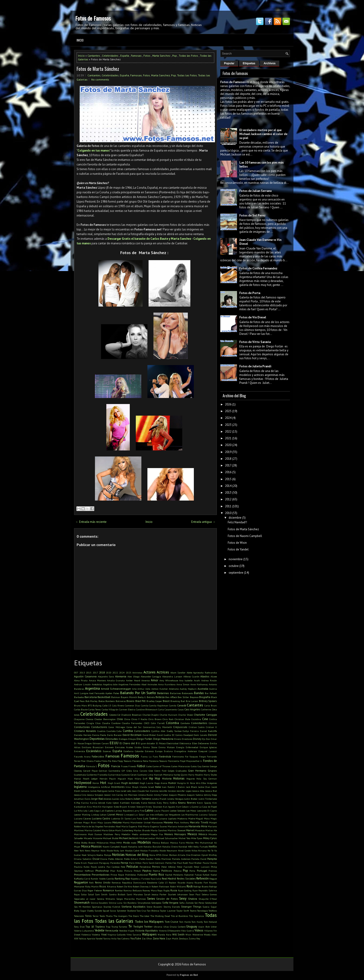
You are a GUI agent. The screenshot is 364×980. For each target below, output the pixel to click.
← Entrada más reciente (91, 522)
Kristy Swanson (154, 807)
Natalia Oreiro (170, 847)
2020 (109, 673)
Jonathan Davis (82, 799)
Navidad (183, 847)
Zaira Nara (159, 938)
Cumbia (128, 731)
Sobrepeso (156, 903)
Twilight (138, 927)
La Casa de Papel (208, 807)
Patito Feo (171, 863)
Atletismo (174, 689)
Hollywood (83, 783)
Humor (172, 783)
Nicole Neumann (168, 851)
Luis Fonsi (137, 818)
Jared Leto (126, 791)
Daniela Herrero (83, 735)
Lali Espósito (107, 811)
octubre (234, 566)
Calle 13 (107, 705)
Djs (204, 739)
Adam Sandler (178, 673)
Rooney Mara (150, 890)
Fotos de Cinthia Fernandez (258, 268)
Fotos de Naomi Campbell (245, 536)
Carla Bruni (211, 705)
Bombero (110, 701)
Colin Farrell (158, 723)
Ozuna (104, 859)
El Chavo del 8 (128, 743)
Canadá (182, 705)
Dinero (178, 739)
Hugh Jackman (130, 783)
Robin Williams (178, 886)
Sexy (183, 898)
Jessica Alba (198, 791)
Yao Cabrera (123, 938)
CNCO (147, 723)
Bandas (199, 693)
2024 (122, 673)
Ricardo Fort (201, 883)
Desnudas (112, 739)
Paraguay (104, 863)
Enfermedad (192, 747)
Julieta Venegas (175, 799)
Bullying (97, 705)
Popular (229, 63)
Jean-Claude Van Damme (145, 791)
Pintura (128, 871)
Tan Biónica (153, 911)
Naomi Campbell (111, 847)
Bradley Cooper (154, 701)
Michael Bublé (110, 838)
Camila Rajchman (159, 705)
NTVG (159, 855)
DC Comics (177, 735)
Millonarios (102, 843)
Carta (161, 709)
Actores (149, 672)
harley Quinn (181, 775)
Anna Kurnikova (167, 684)
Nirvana (202, 851)
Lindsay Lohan (99, 815)
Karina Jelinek (98, 803)
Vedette (100, 930)
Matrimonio (80, 834)
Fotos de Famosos (93, 18)
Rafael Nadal (210, 875)
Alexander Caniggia (151, 676)
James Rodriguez (99, 791)
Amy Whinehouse (169, 680)
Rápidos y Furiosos (140, 879)
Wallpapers (149, 934)
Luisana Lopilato (167, 818)
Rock (190, 886)
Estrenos (149, 751)
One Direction (193, 855)
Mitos (112, 843)
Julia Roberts (126, 799)
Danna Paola (99, 735)
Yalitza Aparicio (87, 938)
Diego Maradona (163, 739)
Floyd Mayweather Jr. (191, 761)
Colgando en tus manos (94, 150)
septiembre (236, 573)
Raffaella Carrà (82, 879)
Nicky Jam (119, 851)
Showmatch (82, 903)
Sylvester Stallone (126, 911)
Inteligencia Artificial (99, 787)
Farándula (165, 756)
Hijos (130, 779)
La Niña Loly (81, 811)
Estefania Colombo (133, 751)
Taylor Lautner (168, 911)
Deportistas (97, 739)
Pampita (212, 859)
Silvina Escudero (99, 903)
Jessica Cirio (80, 795)
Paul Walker (195, 863)
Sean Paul (195, 894)
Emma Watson (167, 747)
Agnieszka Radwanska (205, 673)
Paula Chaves (210, 863)
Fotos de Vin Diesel (253, 317)
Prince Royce (117, 875)
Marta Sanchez (161, 56)
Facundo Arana (82, 757)
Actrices (163, 672)
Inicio (80, 40)
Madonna (182, 818)
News (88, 851)
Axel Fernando (97, 693)
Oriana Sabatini (83, 859)
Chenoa (89, 719)
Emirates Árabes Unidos (128, 747)
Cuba (119, 731)
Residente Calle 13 (157, 883)
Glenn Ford (160, 771)
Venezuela (112, 930)
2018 (102, 672)
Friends (132, 766)
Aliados (205, 676)
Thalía (109, 916)
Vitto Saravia (134, 935)
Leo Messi (191, 811)
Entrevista (80, 751)
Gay (200, 766)
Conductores (99, 727)
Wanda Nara (164, 935)
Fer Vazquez (192, 757)
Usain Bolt (204, 927)
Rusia (174, 890)
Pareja (124, 863)
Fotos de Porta (250, 293)
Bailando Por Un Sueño (138, 693)
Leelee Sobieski (178, 811)
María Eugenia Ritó (132, 826)
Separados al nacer (85, 899)
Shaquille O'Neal (208, 899)
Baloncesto (187, 693)
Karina (85, 803)
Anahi (197, 680)
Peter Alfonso (168, 867)
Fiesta (97, 761)
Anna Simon (183, 684)
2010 (228, 513)
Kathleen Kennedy (130, 803)
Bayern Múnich (129, 697)
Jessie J (108, 795)
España (125, 56)
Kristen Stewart (136, 807)
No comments (100, 79)
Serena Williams (106, 899)
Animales (152, 684)
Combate (185, 723)
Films (104, 761)
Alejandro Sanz (106, 676)
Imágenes (212, 783)
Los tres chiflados (155, 815)
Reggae (213, 879)
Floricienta (174, 761)
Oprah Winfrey (209, 855)
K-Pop (77, 803)
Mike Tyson (197, 838)
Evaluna (168, 751)
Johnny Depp (210, 795)
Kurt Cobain (182, 807)
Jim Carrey (118, 795)
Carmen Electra (127, 709)
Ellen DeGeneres (201, 743)
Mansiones (157, 822)
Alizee (214, 676)
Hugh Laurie (146, 783)
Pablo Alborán (116, 859)
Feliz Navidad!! (237, 522)
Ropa (160, 890)
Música (86, 846)
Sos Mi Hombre (82, 907)
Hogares (191, 779)
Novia (152, 855)
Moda (126, 843)
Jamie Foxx (114, 791)
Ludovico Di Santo (121, 818)
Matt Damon (95, 834)
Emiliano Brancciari (93, 747)
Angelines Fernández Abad (132, 684)
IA (188, 783)
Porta (192, 871)
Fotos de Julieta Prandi (255, 366)
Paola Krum (80, 863)
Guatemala (80, 775)
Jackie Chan (204, 787)
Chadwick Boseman (131, 715)
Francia (116, 766)
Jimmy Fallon (161, 795)
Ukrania (158, 927)
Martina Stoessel (177, 830)
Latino (149, 810)
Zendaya (183, 938)
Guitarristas (114, 775)
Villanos (208, 931)
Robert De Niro (124, 886)
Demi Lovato (200, 735)
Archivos (270, 63)
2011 (228, 506)
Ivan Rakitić (168, 787)
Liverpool (129, 815)
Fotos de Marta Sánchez (98, 69)
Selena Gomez (209, 894)
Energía (180, 747)
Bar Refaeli (211, 693)
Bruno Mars (80, 705)
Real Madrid (169, 878)
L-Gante (194, 807)
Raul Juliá (156, 879)
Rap (128, 878)
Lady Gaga (94, 811)
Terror (96, 916)
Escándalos (94, 751)
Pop (175, 56)
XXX (76, 938)
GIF (123, 771)
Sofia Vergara (170, 903)
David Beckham (132, 735)
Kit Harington (106, 807)
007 (76, 673)
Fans (155, 757)
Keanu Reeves (187, 803)
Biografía (205, 697)
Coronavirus (149, 727)
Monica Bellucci (161, 843)
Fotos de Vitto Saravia (255, 342)
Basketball (104, 697)
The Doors (134, 916)
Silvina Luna (116, 903)
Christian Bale (182, 719)
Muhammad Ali (208, 843)
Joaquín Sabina (195, 795)
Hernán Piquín (108, 779)
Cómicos (213, 723)
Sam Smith (101, 894)
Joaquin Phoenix (177, 795)
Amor (154, 680)
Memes (169, 834)
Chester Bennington (105, 719)
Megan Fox (157, 834)
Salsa (84, 894)
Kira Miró (92, 807)
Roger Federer (95, 890)
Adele (189, 673)
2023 (228, 425)
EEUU (114, 743)
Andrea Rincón (209, 680)
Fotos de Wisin (237, 543)
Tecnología (202, 911)
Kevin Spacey (204, 803)
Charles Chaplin (151, 715)
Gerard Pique (90, 771)
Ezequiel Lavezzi (208, 751)
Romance (108, 890)
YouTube (136, 938)
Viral (104, 934)
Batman (116, 697)
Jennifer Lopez (184, 791)
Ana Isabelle (186, 680)
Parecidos (115, 863)
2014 (228, 486)
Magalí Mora (203, 818)
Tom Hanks (185, 922)
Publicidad (143, 875)
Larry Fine (139, 811)
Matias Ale (211, 830)
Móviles (190, 843)
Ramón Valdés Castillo (102, 879)
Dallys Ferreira (191, 731)
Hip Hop (155, 778)
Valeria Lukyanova (84, 931)
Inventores (118, 787)
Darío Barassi (114, 735)
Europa (159, 751)
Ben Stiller (183, 697)
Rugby (167, 890)
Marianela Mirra (198, 826)
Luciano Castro (101, 818)
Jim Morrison (131, 795)
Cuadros (101, 731)
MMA (119, 843)
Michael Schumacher (167, 838)
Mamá (126, 822)
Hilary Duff (141, 779)
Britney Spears (208, 701)
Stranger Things (191, 907)
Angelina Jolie (110, 684)
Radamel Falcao (193, 875)
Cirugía (90, 723)
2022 (115, 673)
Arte (134, 689)
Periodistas (145, 867)
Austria (213, 689)
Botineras (121, 701)
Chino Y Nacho (139, 719)
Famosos (130, 756)
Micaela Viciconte (93, 838)
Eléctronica (185, 743)
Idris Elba (201, 783)
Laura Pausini (161, 811)
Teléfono (213, 911)
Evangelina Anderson (186, 751)
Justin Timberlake (208, 799)
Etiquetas (249, 63)
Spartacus (97, 907)
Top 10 (90, 927)
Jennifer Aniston (168, 791)
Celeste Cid (115, 715)
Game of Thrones (161, 766)
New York (79, 851)
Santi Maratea (135, 894)
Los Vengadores (172, 815)
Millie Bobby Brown (85, 843)
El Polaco (161, 743)
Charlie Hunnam (169, 715)
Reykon (172, 883)
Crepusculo (180, 727)
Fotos (147, 56)
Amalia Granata (116, 680)
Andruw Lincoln (82, 684)
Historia (167, 778)
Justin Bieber (191, 799)
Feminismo (178, 757)
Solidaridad (211, 903)
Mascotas (200, 830)
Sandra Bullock (117, 894)
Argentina (92, 688)
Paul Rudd (182, 863)
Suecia (206, 907)
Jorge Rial (97, 799)
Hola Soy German (207, 779)
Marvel (190, 830)
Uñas (166, 927)
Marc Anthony (181, 822)
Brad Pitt (140, 701)
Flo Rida (112, 761)
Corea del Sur (134, 727)
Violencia (86, 935)
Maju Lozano (104, 822)
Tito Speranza (196, 916)
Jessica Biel (211, 791)
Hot (103, 783)
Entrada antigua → (203, 522)
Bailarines (175, 693)
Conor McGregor (117, 727)
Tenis (88, 916)
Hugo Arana (161, 783)
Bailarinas (163, 693)
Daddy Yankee (174, 731)
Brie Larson (192, 701)
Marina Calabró (93, 830)
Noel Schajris (89, 855)
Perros (156, 867)
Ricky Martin (92, 886)
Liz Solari (140, 815)
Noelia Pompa (104, 855)
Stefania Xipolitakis (133, 907)
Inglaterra (80, 787)
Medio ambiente (141, 834)
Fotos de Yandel (238, 549)
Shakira (193, 899)
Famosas (136, 56)
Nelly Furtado (201, 847)
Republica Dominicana (134, 883)
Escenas (107, 751)
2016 (228, 472)
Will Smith (178, 934)
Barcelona (91, 697)
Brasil (166, 701)
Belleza (160, 697)
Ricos (103, 886)
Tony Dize (79, 927)
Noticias (118, 854)
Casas (181, 709)
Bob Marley (91, 701)
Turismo (123, 927)
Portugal (202, 871)
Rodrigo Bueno (201, 886)
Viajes (131, 931)
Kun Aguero (169, 807)
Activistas (137, 673)
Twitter (148, 927)
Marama (168, 822)
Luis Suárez (151, 818)
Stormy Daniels (172, 907)
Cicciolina (196, 719)
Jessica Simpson (95, 795)
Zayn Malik (172, 938)
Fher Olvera (87, 761)
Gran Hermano (197, 771)
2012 (228, 499)
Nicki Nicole (107, 851)
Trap (108, 927)
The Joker (145, 916)
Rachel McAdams (174, 875)
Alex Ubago (133, 676)
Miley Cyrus (210, 838)
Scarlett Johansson (178, 894)
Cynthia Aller (158, 731)
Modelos (144, 842)
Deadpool (188, 735)
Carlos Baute (81, 709)
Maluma (117, 822)
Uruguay (192, 927)
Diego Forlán (144, 739)
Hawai (78, 779)
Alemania (121, 676)
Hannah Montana (163, 775)
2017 (95, 673)
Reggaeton (81, 882)
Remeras (116, 883)
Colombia (172, 723)
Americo (146, 680)
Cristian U (211, 727)
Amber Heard (133, 680)
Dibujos (132, 739)
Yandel (99, 938)
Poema (156, 871)
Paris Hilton (135, 863)
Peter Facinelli (185, 867)
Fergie (202, 757)
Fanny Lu (146, 757)
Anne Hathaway (199, 684)
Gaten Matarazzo (181, 766)
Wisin (188, 935)
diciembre (235, 518)
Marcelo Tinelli (199, 822)
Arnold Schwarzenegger (116, 689)
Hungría (181, 783)
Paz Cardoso (113, 867)
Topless (100, 927)
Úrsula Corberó (178, 927)
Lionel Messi (115, 814)
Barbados (79, 697)
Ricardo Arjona (185, 883)
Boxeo (130, 701)
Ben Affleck (171, 697)
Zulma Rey (194, 938)
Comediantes (199, 723)
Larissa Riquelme (123, 811)
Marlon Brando (142, 830)
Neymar (95, 851)
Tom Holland (210, 922)
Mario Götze (108, 830)
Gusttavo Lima (145, 775)
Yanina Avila (110, 938)
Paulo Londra (98, 867)
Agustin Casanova (85, 676)
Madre (192, 818)
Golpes (171, 771)
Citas (98, 723)
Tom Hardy (197, 922)
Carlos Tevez (94, 709)
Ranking (120, 878)
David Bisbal (149, 735)
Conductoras (82, 727)
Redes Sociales (186, 878)
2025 (129, 673)
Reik (91, 883)
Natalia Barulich (153, 847)
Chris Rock (168, 719)
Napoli (124, 847)
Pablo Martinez (163, 859)
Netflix (213, 846)
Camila (145, 705)
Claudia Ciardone (111, 723)
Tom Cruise (172, 922)
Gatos (194, 766)
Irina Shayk (132, 787)
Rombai (119, 890)
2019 (228, 452)
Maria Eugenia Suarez (155, 826)
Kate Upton (113, 803)
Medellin (126, 834)
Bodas (102, 701)
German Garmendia (110, 771)
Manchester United (141, 822)
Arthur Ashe (144, 689)
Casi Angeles (192, 709)
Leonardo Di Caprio (207, 811)
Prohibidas (131, 875)
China (127, 719)
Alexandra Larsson (172, 676)
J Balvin (181, 787)
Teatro (193, 911)
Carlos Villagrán (110, 709)
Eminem (109, 747)
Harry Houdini (196, 775)
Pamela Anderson (181, 859)
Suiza (113, 911)
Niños (194, 851)
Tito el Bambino (179, 916)
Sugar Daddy (87, 911)
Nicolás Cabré (132, 851)
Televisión (79, 916)
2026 (228, 404)
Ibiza (192, 783)
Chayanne (79, 719)
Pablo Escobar (147, 859)
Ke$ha (173, 803)
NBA (190, 847)
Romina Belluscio (133, 890)
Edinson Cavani (101, 743)
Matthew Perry (112, 834)
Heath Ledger (90, 779)
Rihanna (112, 886)
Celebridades (110, 56)
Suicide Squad (102, 911)
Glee (151, 771)
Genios (206, 766)
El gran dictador (147, 743)
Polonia (178, 871)
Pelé (123, 867)
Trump (115, 927)
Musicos (96, 846)
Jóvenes (107, 799)
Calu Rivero (118, 705)
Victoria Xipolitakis (146, 930)
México (203, 834)
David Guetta (164, 735)
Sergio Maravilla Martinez (131, 899)
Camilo (173, 705)
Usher (214, 927)
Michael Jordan (147, 838)
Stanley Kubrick (112, 907)
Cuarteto (111, 731)
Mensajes (180, 834)
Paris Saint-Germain (153, 863)
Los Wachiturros (190, 815)
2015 (89, 673)
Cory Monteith (164, 727)
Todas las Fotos (188, 56)
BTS (90, 705)
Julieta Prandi (159, 799)
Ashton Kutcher (160, 689)
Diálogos (123, 739)
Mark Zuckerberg (124, 830)
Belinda (151, 697)
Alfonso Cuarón (191, 676)
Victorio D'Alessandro (170, 931)
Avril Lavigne (81, 693)
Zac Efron (147, 938)
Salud (91, 894)
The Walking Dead (160, 916)
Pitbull (137, 871)
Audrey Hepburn (188, 689)
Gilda (129, 771)
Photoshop (102, 871)
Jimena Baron (146, 795)
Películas (132, 867)
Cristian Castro (197, 727)
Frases (124, 766)
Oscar (96, 859)
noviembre (236, 559)
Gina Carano (140, 771)
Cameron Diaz (132, 705)
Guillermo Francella (97, 775)
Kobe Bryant (120, 807)
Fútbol (141, 766)
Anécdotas (97, 684)
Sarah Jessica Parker (155, 894)
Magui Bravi (90, 822)
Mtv (197, 843)
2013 (82, 673)
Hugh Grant (114, 783)
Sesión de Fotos (167, 899)
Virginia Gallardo (117, 935)
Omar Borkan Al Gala (174, 855)
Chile (120, 719)
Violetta (96, 935)
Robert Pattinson (160, 886)
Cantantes (94, 56)
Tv (130, 926)
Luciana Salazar (208, 815)
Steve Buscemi (154, 907)
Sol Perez (199, 903)
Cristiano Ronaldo (85, 731)
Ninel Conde (184, 851)
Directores (187, 739)
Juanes (115, 799)
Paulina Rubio (82, 867)
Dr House (79, 743)
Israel (151, 787)
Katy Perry (163, 803)
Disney (197, 739)
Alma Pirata (81, 680)
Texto (102, 916)
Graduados (181, 771)
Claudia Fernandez (132, 723)
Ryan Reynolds (200, 890)
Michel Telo (184, 838)
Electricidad (172, 743)
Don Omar (211, 739)
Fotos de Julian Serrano (256, 191)
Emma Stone (150, 747)
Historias (179, 778)
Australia (203, 689)
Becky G (142, 697)
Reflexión (203, 878)
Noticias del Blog (137, 855)
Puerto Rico (156, 875)
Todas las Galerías (114, 921)
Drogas (88, 743)
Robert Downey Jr (142, 886)
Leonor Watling (82, 815)
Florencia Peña (140, 761)
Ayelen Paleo (112, 693)
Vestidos (123, 931)
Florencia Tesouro (158, 761)
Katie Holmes (148, 803)
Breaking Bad (178, 701)
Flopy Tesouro (124, 761)
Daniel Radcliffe (208, 731)
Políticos (167, 871)
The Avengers (120, 916)
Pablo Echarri (131, 859)
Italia (158, 787)
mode (133, 843)
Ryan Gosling (185, 890)
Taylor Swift (183, 911)
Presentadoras (101, 875)
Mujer (77, 847)
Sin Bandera (130, 903)
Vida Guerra (187, 931)
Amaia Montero (97, 680)
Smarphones (144, 903)
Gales (149, 766)
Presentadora (82, 875)
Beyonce (194, 697)
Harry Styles (210, 775)
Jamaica (85, 791)
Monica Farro (177, 843)
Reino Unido (103, 882)
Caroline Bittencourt (147, 709)
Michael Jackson (129, 838)
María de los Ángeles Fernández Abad (101, 826)
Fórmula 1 (92, 766)
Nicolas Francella (149, 851)
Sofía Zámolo (186, 903)
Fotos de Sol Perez (252, 215)
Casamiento (171, 709)
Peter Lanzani (202, 867)
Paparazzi (93, 863)
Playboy (147, 871)
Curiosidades (142, 731)
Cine (205, 719)
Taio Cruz (141, 911)
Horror (96, 783)
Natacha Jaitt (135, 847)
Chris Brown (155, 719)
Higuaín (122, 779)
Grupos (212, 771)
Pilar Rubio (116, 871)
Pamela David (199, 859)
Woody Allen (210, 935)
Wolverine (198, 935)
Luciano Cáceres (83, 818)
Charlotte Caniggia (205, 715)
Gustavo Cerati (129, 775)
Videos (199, 930)
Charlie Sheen (186, 715)
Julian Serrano (142, 799)
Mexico (192, 834)
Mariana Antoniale (178, 826)
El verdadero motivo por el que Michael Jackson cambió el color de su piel (263, 134)
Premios (213, 871)
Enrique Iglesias (208, 747)
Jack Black (192, 787)
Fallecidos (98, 756)
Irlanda (143, 787)
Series (151, 899)
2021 (228, 438)
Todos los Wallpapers (149, 922)
